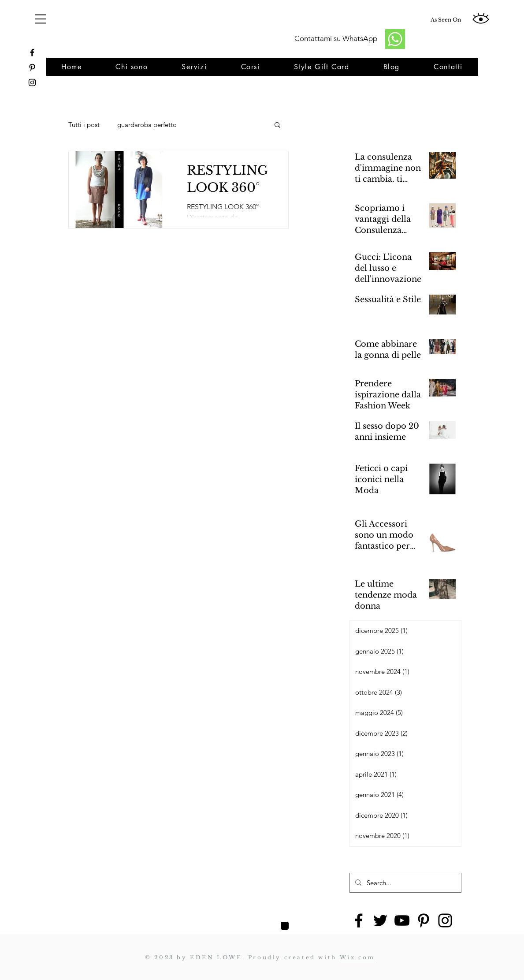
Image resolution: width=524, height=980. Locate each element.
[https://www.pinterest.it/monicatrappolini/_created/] (32, 67)
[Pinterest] (424, 920)
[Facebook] (359, 920)
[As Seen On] (446, 20)
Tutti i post (84, 125)
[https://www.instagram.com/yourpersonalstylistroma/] (32, 82)
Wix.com (357, 957)
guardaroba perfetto (147, 125)
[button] (277, 125)
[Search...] (405, 883)
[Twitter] (380, 920)
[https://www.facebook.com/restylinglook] (32, 52)
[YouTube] (402, 920)
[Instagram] (445, 920)
